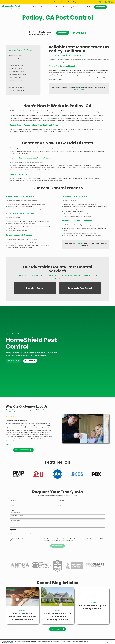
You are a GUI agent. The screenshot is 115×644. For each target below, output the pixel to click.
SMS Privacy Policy (64, 540)
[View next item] (11, 450)
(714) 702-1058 (28, 181)
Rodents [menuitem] (52, 7)
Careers (64, 2)
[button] (30, 361)
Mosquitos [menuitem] (66, 7)
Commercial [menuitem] (45, 7)
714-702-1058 (106, 2)
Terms (72, 540)
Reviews (94, 2)
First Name (13, 500)
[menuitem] (23, 56)
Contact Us (101, 7)
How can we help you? (16, 521)
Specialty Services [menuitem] (76, 7)
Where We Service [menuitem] (88, 7)
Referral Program (73, 2)
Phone (12, 505)
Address (12, 510)
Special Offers (85, 2)
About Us (56, 2)
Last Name (61, 500)
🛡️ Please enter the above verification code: (21, 534)
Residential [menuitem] (37, 7)
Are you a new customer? (17, 516)
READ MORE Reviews (23, 450)
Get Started (63, 33)
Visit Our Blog (57, 629)
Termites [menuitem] (59, 7)
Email (60, 505)
